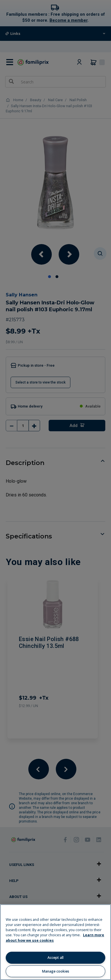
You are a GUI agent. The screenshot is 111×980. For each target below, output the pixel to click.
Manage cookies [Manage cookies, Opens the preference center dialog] (56, 971)
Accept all (55, 958)
